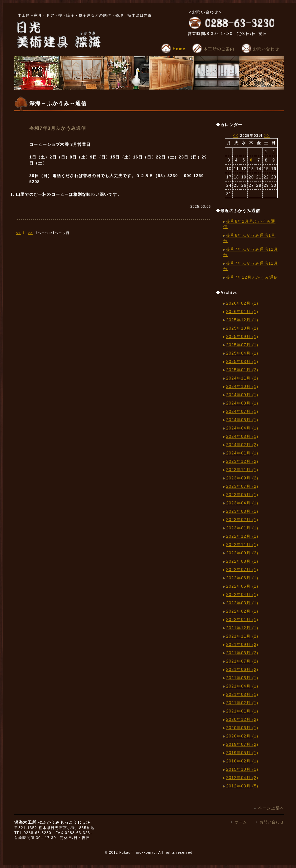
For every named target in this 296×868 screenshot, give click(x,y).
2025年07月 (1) (242, 345)
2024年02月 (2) (242, 445)
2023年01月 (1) (242, 528)
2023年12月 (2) (242, 461)
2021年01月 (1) (242, 711)
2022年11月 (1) (242, 545)
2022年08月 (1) (242, 561)
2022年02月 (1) (242, 611)
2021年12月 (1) (242, 628)
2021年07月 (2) (242, 661)
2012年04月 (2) (242, 778)
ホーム (241, 822)
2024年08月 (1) (242, 403)
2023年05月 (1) (242, 495)
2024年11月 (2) (242, 378)
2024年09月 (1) (242, 395)
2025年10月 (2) (242, 328)
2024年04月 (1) (242, 428)
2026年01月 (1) (242, 312)
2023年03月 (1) (242, 511)
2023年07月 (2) (242, 486)
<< (18, 233)
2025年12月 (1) (242, 320)
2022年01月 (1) (242, 620)
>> (30, 233)
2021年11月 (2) (242, 636)
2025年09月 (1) (242, 337)
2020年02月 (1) (242, 736)
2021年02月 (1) (242, 703)
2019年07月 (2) (242, 744)
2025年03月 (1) (242, 362)
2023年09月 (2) (242, 478)
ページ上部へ (269, 808)
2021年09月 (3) (242, 645)
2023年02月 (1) (242, 520)
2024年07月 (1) (242, 412)
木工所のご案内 (213, 49)
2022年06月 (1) (242, 578)
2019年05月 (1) (242, 753)
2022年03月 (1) (242, 603)
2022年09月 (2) (242, 553)
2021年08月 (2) (242, 653)
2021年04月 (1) (242, 686)
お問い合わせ (260, 49)
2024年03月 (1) (242, 436)
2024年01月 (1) (242, 453)
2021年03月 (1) (242, 695)
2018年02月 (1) (242, 761)
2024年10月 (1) (242, 387)
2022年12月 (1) (242, 536)
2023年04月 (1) (242, 503)
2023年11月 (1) (242, 470)
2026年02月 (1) (242, 303)
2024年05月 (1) (242, 420)
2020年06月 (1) (242, 728)
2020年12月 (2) (242, 720)
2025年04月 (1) (242, 353)
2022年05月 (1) (242, 586)
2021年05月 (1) (242, 678)
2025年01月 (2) (242, 370)
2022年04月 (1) (242, 595)
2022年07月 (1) (242, 570)
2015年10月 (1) (242, 769)
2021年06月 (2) (242, 670)
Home (173, 49)
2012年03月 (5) (242, 786)
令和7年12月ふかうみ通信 (252, 277)
